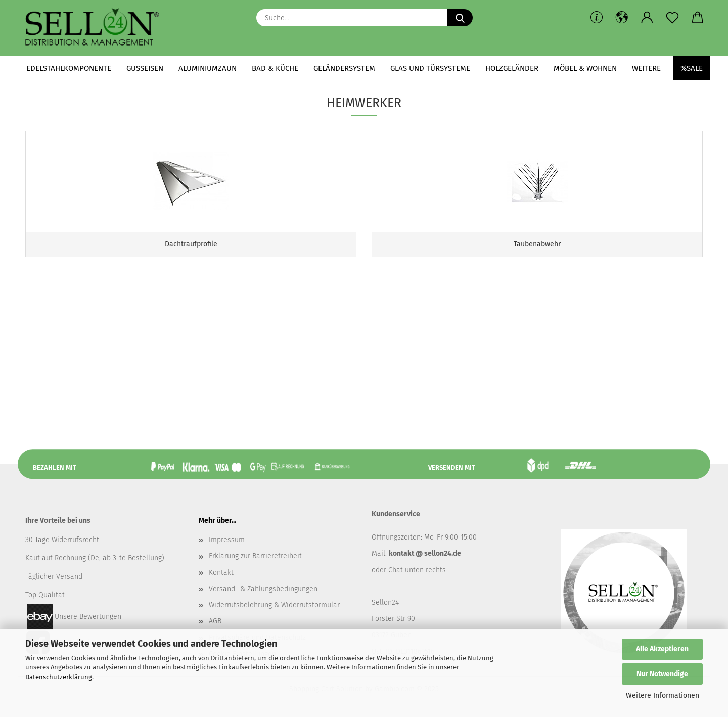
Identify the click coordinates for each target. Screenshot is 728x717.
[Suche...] (460, 18)
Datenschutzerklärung (59, 677)
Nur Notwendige (662, 674)
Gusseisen (145, 68)
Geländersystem (344, 68)
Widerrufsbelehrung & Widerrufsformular (274, 605)
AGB (215, 621)
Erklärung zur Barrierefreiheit (255, 556)
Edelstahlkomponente (69, 68)
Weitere (646, 68)
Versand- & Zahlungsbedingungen (263, 589)
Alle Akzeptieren (662, 649)
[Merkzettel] (672, 18)
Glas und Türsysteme (430, 68)
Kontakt (221, 573)
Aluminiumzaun (208, 68)
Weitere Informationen (663, 696)
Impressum (227, 540)
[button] (622, 18)
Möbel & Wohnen (585, 68)
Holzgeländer (512, 68)
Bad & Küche (275, 68)
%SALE (692, 68)
